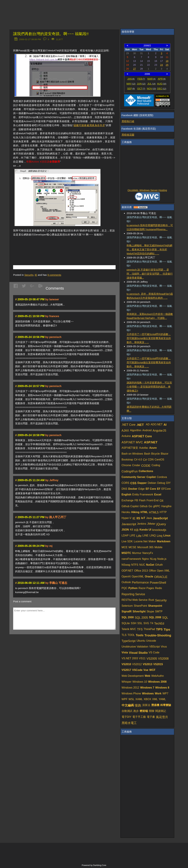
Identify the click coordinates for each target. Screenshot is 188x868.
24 (161, 65)
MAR (151, 79)
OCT (141, 89)
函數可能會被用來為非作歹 (89, 125)
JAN (131, 79)
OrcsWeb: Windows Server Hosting (147, 190)
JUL (151, 84)
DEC (162, 89)
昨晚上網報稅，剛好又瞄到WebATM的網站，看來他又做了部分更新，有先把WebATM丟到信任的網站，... (149, 249)
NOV (151, 89)
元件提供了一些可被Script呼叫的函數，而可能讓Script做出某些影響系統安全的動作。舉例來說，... (149, 338)
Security (29, 275)
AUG (162, 84)
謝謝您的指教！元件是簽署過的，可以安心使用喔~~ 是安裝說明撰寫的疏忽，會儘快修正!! (149, 387)
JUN (141, 84)
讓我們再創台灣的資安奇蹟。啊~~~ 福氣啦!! (51, 34)
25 (167, 65)
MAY (131, 84)
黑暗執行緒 (128, 121)
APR (162, 79)
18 (167, 61)
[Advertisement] (52, 246)
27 (134, 69)
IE (36, 275)
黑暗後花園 (128, 135)
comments (54, 275)
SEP (131, 89)
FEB (141, 79)
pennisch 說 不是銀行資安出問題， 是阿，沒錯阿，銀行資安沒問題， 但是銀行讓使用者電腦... (150, 274)
